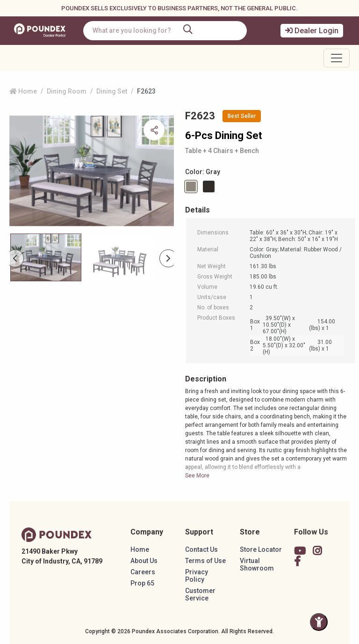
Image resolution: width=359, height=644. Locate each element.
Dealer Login (312, 31)
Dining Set (112, 91)
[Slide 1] (119, 257)
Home (23, 91)
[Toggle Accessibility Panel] (319, 622)
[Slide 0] (46, 257)
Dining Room (67, 91)
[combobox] (165, 31)
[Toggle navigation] (337, 58)
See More (197, 476)
